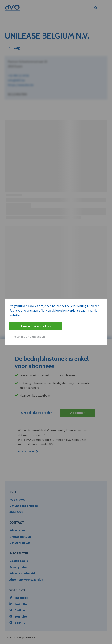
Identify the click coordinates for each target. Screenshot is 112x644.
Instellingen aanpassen (29, 337)
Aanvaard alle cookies (36, 326)
